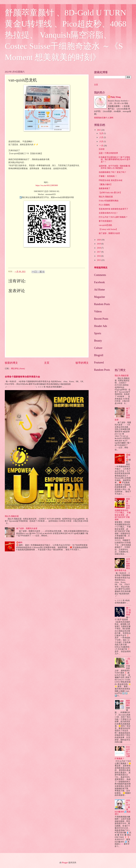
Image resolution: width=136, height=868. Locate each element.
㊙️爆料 (19, 542)
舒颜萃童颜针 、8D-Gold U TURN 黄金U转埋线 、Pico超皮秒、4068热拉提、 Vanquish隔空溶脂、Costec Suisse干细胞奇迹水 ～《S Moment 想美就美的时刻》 (66, 35)
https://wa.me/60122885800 (47, 185)
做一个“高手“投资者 (128, 611)
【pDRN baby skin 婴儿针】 (110, 193)
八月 (101, 137)
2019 (99, 244)
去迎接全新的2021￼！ (108, 213)
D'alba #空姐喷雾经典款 (109, 201)
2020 (99, 240)
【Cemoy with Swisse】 (108, 229)
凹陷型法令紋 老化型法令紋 (111, 180)
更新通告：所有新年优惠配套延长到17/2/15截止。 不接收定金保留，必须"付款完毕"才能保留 (123, 509)
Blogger (65, 863)
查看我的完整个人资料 (104, 118)
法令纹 (102, 149)
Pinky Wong (116, 97)
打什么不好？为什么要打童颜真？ (113, 217)
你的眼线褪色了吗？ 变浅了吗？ (112, 172)
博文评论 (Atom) (18, 369)
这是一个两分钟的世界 (108, 153)
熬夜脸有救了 (105, 188)
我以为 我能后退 (12, 516)
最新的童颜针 (128, 703)
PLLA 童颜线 (104, 205)
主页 (47, 363)
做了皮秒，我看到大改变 (27, 528)
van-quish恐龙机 (105, 225)
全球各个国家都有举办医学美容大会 (22, 377)
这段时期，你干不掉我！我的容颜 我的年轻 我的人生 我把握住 (114, 167)
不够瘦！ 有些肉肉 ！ (108, 176)
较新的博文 (11, 363)
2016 (99, 256)
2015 (99, 260)
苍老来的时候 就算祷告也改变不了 (113, 209)
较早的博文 (82, 363)
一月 (101, 146)
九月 (101, 133)
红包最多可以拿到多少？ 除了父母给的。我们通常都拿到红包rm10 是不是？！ (115, 159)
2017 (99, 252)
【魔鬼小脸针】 (106, 184)
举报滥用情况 (101, 268)
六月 (101, 142)
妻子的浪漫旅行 (106, 221)
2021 (99, 130)
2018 (99, 248)
